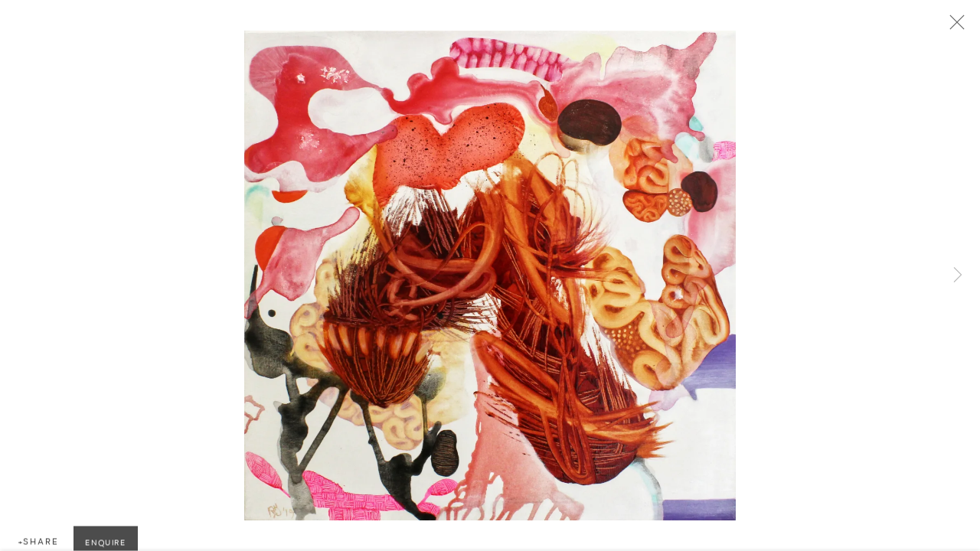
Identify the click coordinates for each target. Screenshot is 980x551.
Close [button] (956, 27)
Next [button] (958, 275)
